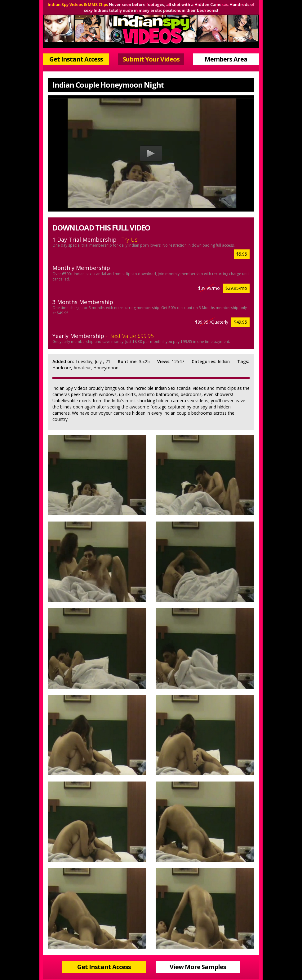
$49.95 (240, 322)
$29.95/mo (236, 288)
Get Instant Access (76, 59)
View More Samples (198, 967)
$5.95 (242, 254)
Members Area (226, 59)
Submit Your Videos (151, 59)
